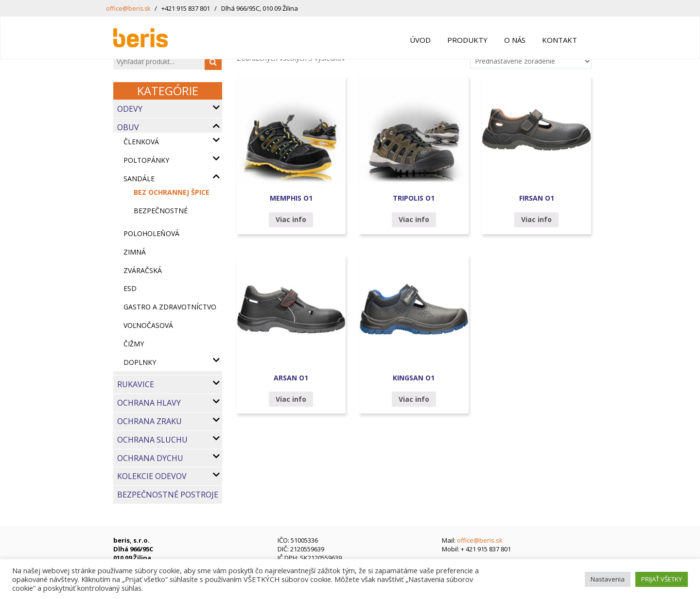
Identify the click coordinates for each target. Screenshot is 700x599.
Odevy (130, 109)
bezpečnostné (161, 211)
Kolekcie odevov (152, 476)
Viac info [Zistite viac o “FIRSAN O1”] (536, 219)
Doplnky (140, 362)
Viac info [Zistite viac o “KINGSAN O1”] (414, 399)
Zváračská (143, 270)
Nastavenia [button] (608, 579)
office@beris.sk (129, 8)
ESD (130, 288)
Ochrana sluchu (152, 440)
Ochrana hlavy (149, 403)
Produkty (467, 40)
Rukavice (136, 384)
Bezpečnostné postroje (168, 495)
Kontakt (560, 40)
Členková (141, 142)
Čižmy (134, 344)
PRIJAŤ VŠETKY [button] (662, 579)
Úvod (420, 40)
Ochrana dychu (150, 458)
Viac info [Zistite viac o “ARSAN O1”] (291, 399)
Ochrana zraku (149, 421)
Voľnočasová (148, 325)
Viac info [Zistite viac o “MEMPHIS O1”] (291, 219)
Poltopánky (146, 160)
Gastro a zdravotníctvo (170, 307)
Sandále (139, 179)
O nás (515, 40)
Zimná (135, 252)
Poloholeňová (151, 233)
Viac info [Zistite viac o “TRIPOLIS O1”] (414, 219)
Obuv (128, 127)
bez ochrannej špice (172, 192)
